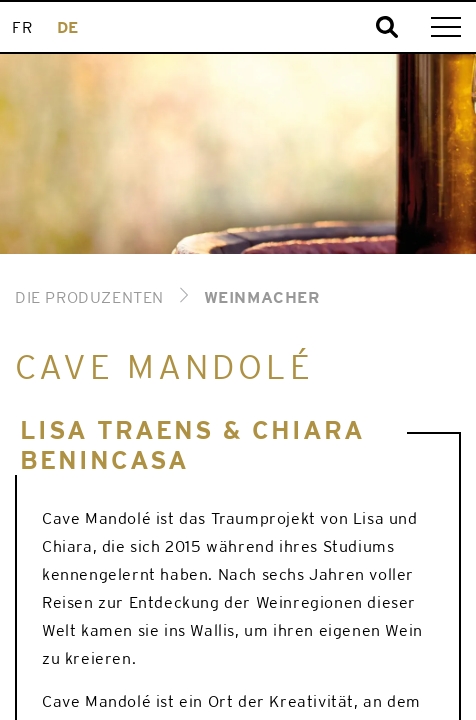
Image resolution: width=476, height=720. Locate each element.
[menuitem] (22, 27)
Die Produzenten (89, 297)
